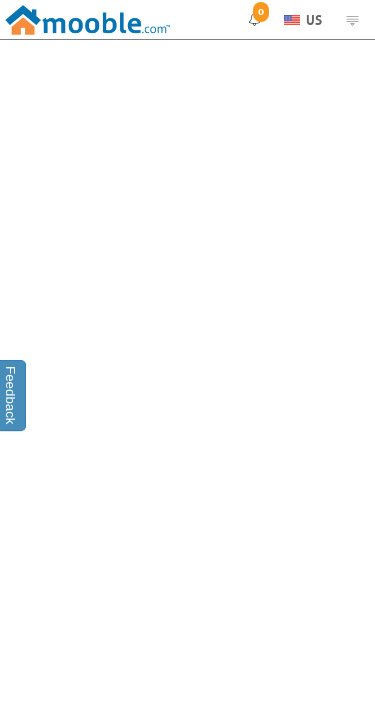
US (303, 18)
